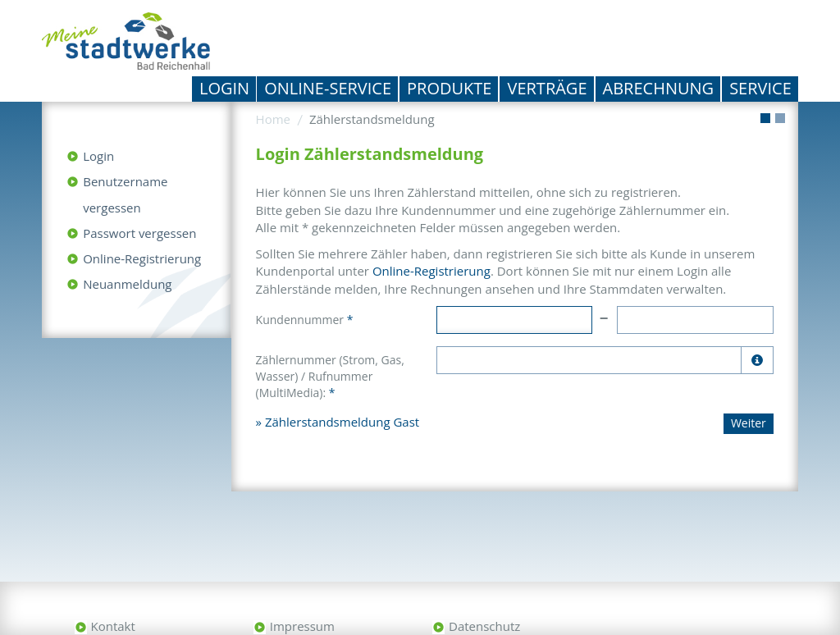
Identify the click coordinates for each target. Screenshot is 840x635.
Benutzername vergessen (125, 194)
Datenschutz (484, 626)
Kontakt (113, 626)
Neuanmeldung (127, 284)
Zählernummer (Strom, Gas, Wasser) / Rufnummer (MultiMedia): (330, 376)
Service (760, 88)
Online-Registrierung (142, 258)
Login (224, 88)
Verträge (547, 88)
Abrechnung (659, 88)
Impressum (302, 626)
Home (273, 119)
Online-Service (328, 88)
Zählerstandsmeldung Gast (342, 422)
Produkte (449, 88)
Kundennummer (305, 320)
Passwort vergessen (139, 233)
